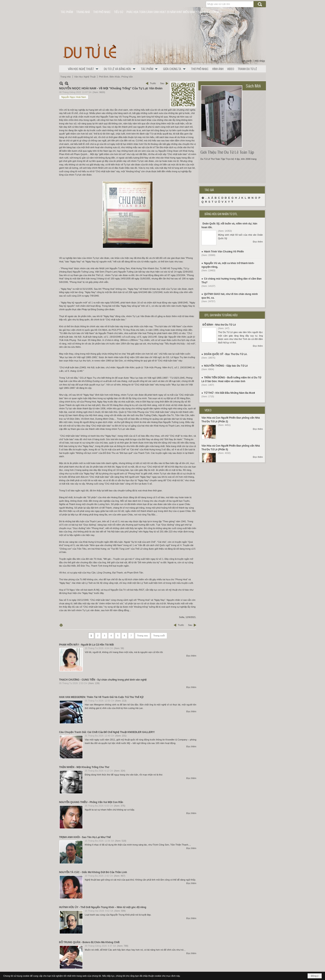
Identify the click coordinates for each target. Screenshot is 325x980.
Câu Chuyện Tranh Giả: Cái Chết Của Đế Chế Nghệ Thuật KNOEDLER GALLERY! (107, 732)
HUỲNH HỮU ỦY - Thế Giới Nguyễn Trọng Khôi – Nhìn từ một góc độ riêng (103, 907)
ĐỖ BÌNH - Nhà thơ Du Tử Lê (219, 325)
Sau (162, 83)
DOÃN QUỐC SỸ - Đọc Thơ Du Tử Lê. (226, 354)
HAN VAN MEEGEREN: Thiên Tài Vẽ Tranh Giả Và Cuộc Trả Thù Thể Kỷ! (101, 697)
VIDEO (208, 410)
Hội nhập (260, 61)
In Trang (61, 625)
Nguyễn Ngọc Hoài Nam (74, 97)
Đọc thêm (191, 656)
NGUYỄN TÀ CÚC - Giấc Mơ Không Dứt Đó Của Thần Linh (93, 872)
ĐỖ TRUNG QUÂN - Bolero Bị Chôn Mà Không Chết (89, 942)
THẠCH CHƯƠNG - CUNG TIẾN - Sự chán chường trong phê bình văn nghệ (103, 680)
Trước (153, 83)
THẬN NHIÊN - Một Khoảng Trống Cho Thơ (84, 767)
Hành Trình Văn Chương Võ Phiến (224, 252)
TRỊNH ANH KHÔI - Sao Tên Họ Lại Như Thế (85, 837)
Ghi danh (247, 61)
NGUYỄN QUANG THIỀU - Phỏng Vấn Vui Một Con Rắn (91, 802)
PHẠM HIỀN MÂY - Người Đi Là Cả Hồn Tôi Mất (86, 645)
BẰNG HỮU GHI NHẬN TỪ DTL (221, 214)
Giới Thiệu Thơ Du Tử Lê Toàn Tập (227, 152)
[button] (84, 69)
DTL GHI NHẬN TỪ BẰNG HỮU (221, 315)
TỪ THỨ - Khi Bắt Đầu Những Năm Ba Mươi (229, 393)
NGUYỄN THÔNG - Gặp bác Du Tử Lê (226, 366)
